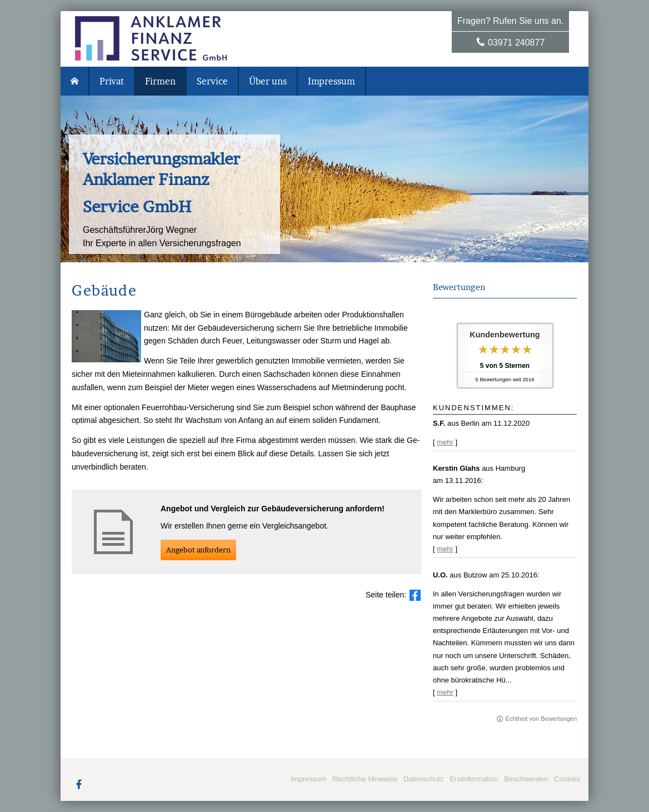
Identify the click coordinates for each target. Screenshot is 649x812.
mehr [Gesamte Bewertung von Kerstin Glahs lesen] (445, 549)
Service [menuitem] (212, 81)
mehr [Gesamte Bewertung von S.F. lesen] (445, 442)
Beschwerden (526, 779)
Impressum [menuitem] (331, 81)
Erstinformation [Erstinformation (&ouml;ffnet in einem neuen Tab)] (474, 779)
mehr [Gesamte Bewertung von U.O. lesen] (445, 692)
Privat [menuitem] (112, 81)
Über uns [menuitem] (268, 81)
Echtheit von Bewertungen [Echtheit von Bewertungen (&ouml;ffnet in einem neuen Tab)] (541, 719)
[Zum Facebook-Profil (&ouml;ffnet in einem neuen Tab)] (79, 784)
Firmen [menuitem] (160, 81)
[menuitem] (75, 81)
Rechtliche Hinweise (365, 779)
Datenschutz (423, 779)
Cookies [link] (567, 779)
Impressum (308, 779)
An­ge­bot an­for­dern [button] (198, 550)
